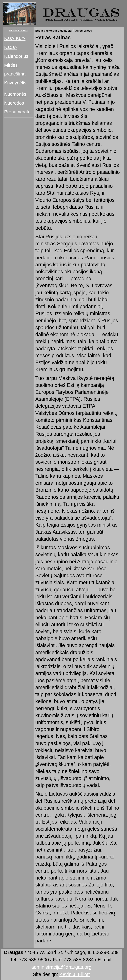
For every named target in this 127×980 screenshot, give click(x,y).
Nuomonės (15, 94)
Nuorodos (14, 103)
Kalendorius (16, 56)
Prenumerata (17, 112)
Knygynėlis (15, 83)
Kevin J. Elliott (74, 974)
